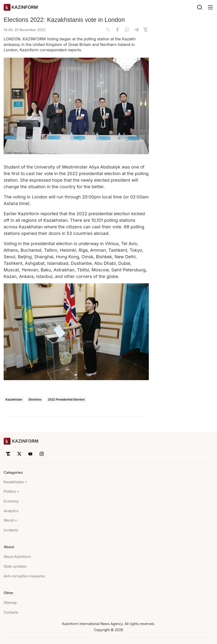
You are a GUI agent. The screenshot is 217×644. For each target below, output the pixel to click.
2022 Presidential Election (66, 399)
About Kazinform (17, 557)
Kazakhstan (14, 399)
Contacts (11, 612)
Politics (10, 491)
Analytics (11, 511)
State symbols (15, 566)
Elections (35, 399)
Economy (11, 501)
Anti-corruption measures (24, 576)
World (9, 520)
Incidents (11, 530)
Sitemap (10, 603)
